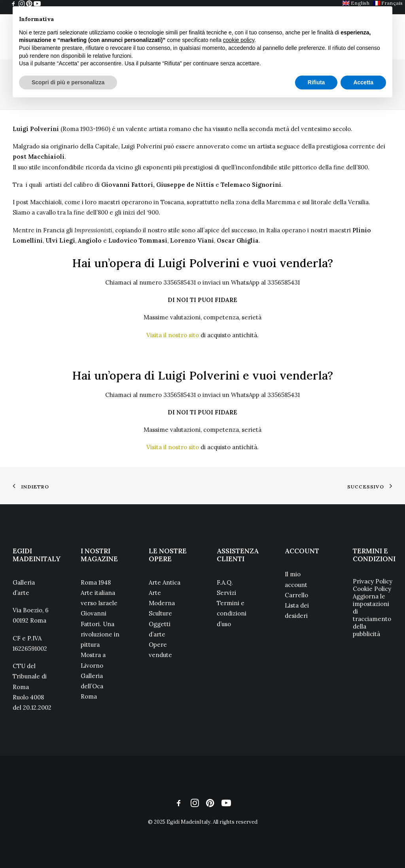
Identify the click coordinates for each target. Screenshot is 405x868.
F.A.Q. (225, 582)
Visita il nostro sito (173, 335)
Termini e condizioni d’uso (232, 613)
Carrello (296, 595)
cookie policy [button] (239, 40)
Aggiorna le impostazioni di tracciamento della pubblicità (372, 615)
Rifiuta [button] (316, 82)
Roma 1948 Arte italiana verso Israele (99, 593)
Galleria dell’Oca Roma (92, 686)
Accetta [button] (363, 82)
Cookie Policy (372, 589)
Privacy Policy (373, 581)
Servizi (226, 593)
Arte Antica (165, 582)
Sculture (160, 613)
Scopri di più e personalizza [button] (68, 82)
